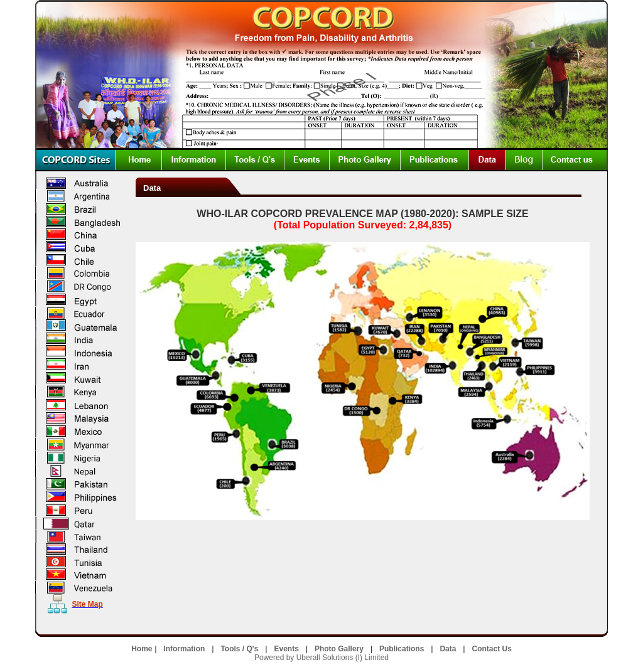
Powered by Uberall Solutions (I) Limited (321, 658)
